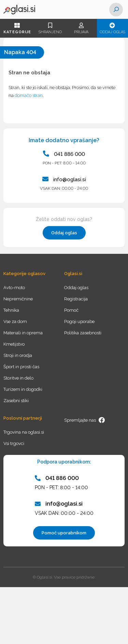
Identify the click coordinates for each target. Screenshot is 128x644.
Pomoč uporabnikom (64, 533)
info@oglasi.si (64, 179)
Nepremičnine (18, 299)
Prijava (81, 28)
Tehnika (11, 310)
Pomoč (71, 310)
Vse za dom (15, 321)
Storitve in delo (18, 378)
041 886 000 (64, 154)
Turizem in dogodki (23, 389)
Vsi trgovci (14, 443)
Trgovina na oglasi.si (24, 432)
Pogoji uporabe (79, 321)
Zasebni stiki (16, 401)
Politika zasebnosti (83, 333)
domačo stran (29, 95)
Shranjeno (50, 28)
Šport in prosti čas (21, 367)
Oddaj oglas (112, 28)
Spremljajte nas (85, 420)
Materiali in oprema (23, 333)
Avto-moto (14, 288)
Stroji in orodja (18, 355)
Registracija (76, 299)
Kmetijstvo (14, 344)
